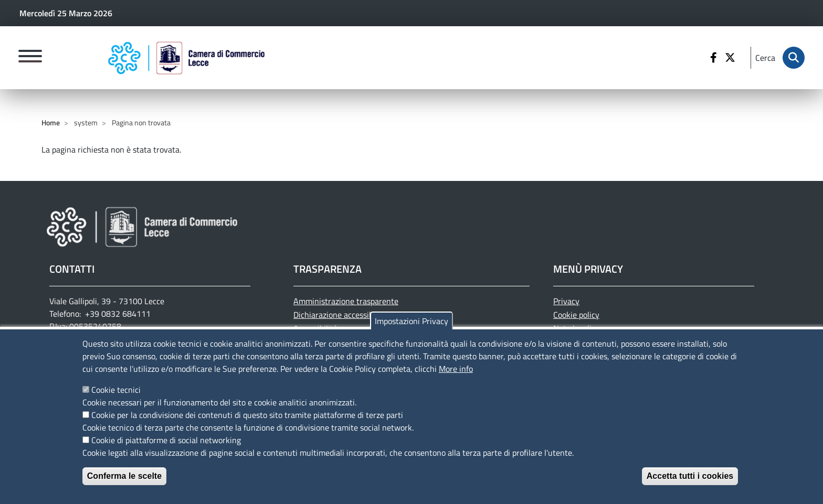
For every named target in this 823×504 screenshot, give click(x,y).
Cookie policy (576, 315)
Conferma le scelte (124, 481)
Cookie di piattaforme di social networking (166, 445)
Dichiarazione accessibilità (340, 315)
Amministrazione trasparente (346, 301)
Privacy (566, 301)
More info (456, 374)
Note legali (572, 328)
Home (51, 122)
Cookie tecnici (116, 395)
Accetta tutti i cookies (690, 481)
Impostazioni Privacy (411, 326)
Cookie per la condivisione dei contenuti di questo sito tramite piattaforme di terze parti (247, 420)
